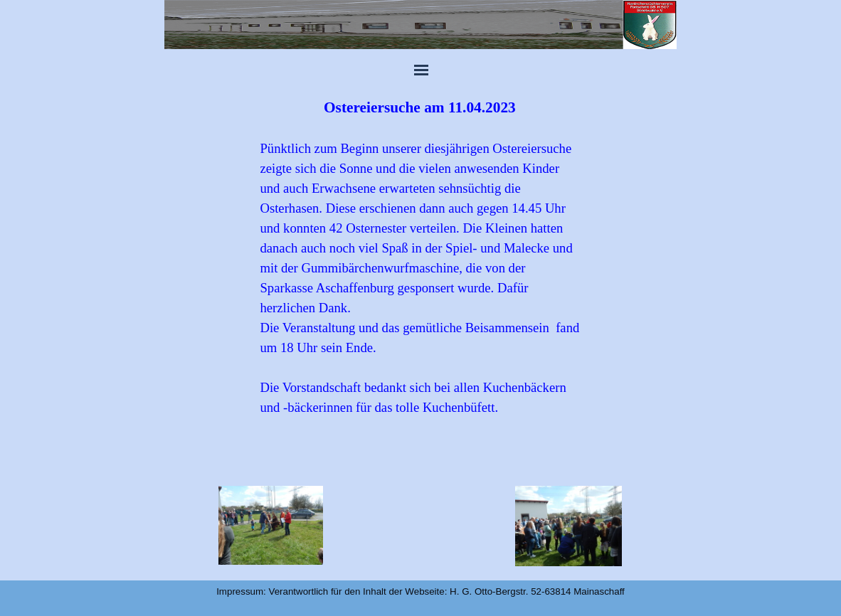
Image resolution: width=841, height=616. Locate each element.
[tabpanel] (419, 277)
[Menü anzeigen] (421, 70)
